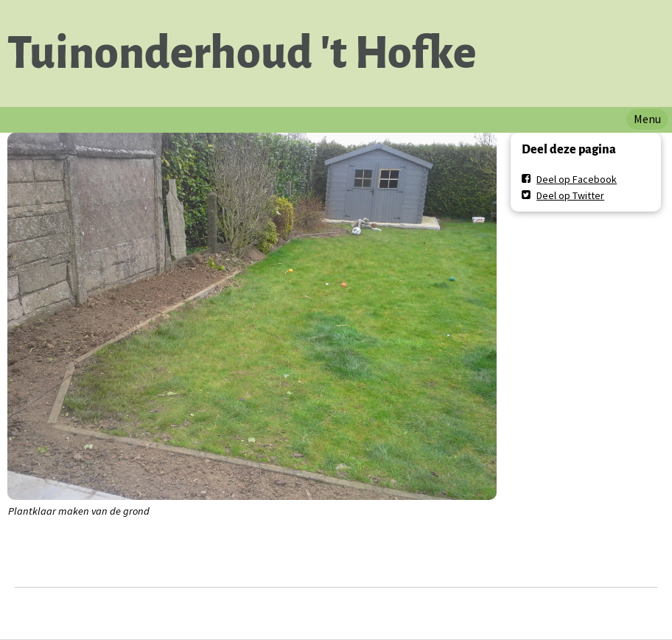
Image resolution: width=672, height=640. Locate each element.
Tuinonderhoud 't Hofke (242, 53)
